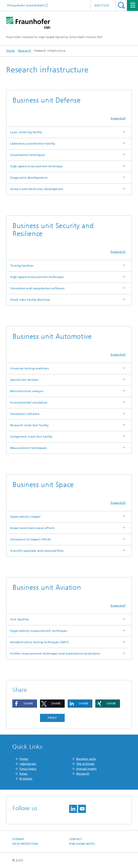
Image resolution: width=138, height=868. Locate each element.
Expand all (118, 118)
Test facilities (20, 619)
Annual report (87, 769)
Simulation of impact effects (30, 539)
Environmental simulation (29, 402)
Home (10, 51)
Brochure (26, 779)
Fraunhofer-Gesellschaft (27, 5)
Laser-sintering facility (26, 132)
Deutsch (102, 5)
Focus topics (28, 769)
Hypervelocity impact (25, 517)
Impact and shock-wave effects (32, 528)
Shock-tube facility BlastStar (30, 300)
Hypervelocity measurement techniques (39, 631)
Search (121, 5)
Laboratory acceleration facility (33, 144)
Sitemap (18, 839)
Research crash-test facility (29, 425)
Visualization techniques (28, 155)
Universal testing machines (30, 368)
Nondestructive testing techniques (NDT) (39, 642)
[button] (25, 704)
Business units (86, 759)
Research (25, 51)
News (23, 774)
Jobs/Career (28, 764)
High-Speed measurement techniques (37, 277)
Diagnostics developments (29, 178)
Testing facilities (22, 266)
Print (52, 718)
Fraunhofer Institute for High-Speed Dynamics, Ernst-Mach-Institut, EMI (54, 37)
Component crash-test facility (31, 437)
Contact (76, 839)
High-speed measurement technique (36, 166)
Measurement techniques (29, 448)
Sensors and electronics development (37, 189)
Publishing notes (82, 844)
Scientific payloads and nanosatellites (37, 551)
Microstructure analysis (27, 391)
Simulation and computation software (38, 288)
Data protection (25, 844)
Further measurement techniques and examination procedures (55, 654)
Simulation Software (25, 414)
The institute (86, 764)
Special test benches (25, 380)
